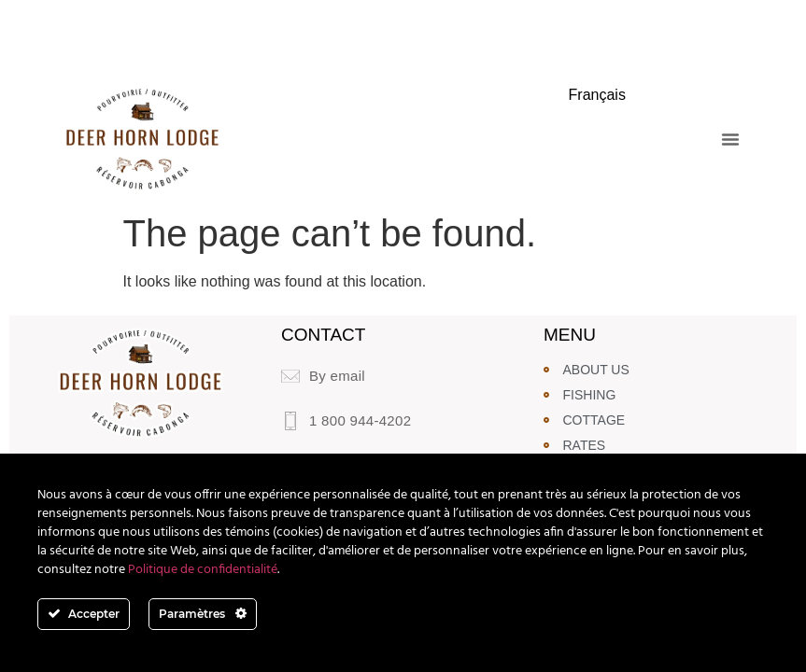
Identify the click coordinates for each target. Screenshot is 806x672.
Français (597, 95)
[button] (730, 139)
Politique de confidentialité (203, 570)
